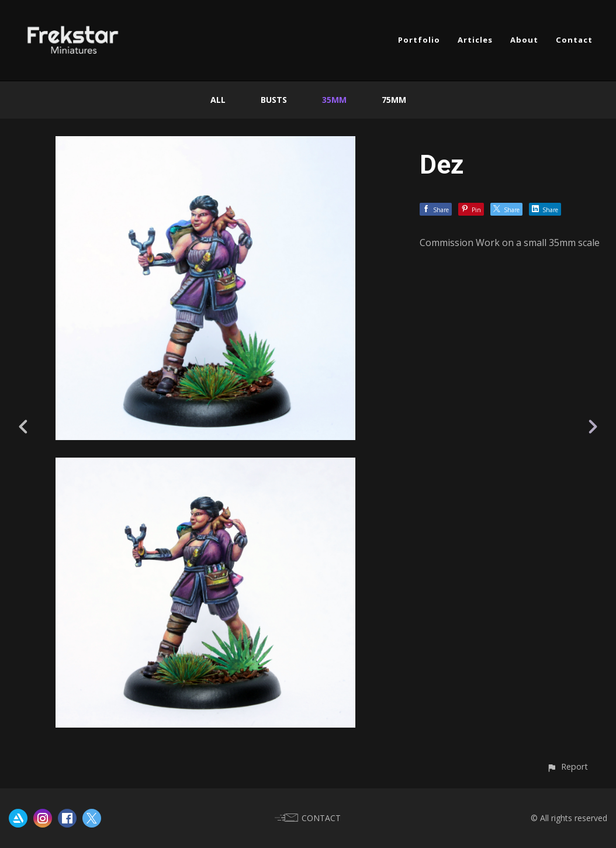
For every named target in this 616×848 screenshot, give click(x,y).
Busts (274, 100)
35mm (334, 100)
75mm (394, 100)
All (218, 100)
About (524, 40)
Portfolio (419, 40)
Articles (475, 40)
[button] (567, 766)
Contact (574, 40)
